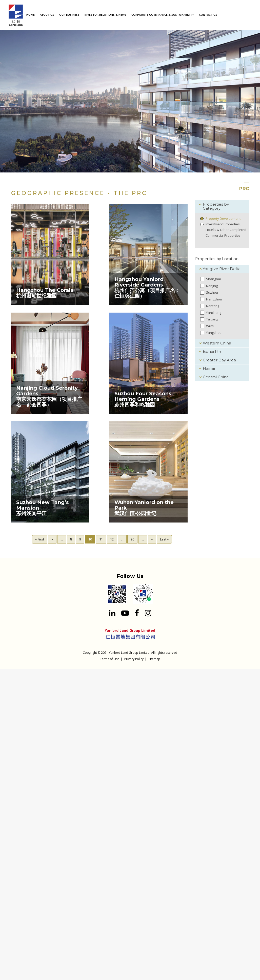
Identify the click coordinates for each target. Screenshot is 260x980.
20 (132, 539)
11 (101, 539)
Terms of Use (110, 659)
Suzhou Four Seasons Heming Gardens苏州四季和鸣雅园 (143, 399)
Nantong (213, 306)
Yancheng (214, 313)
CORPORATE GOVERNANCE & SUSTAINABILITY (163, 15)
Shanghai (213, 279)
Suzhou (212, 292)
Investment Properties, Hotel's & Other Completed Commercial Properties (226, 230)
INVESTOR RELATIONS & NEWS (105, 15)
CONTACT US (208, 15)
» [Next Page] (152, 539)
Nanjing (212, 286)
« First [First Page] (40, 539)
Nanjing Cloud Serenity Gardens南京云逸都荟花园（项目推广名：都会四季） (49, 396)
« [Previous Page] (52, 539)
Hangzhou (214, 299)
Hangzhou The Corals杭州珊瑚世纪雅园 (45, 293)
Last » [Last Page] (164, 539)
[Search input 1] (252, 15)
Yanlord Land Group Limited (129, 653)
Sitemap (154, 659)
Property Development (223, 219)
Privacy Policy (134, 659)
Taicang (212, 319)
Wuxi (210, 326)
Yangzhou (214, 333)
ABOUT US (47, 15)
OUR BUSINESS (69, 15)
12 (112, 539)
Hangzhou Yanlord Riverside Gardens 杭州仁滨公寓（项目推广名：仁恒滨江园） (147, 288)
